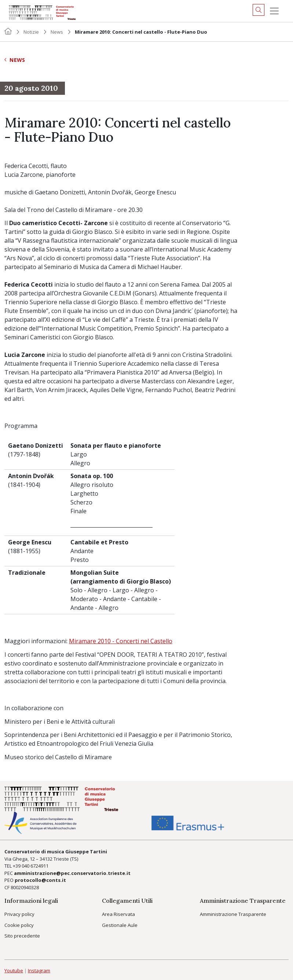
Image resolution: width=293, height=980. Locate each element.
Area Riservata (118, 914)
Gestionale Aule (120, 925)
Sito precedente (22, 936)
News (57, 32)
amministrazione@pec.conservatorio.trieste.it (72, 873)
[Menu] (274, 11)
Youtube (14, 970)
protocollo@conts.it (40, 880)
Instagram (39, 970)
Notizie (31, 32)
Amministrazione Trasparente (233, 914)
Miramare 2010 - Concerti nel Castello (121, 641)
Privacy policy (19, 914)
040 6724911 (35, 866)
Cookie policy (19, 925)
